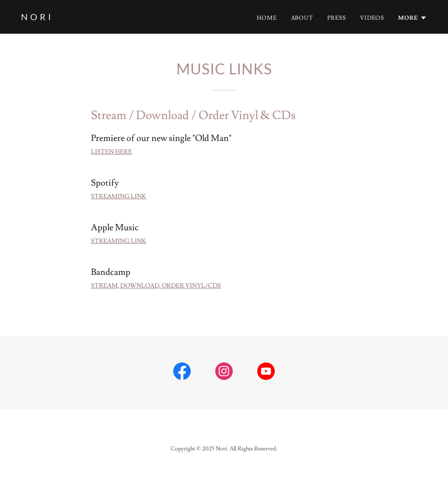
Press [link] (337, 18)
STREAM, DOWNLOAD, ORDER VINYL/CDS (156, 286)
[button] (413, 18)
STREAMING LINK (119, 197)
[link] (36, 18)
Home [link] (267, 18)
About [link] (302, 18)
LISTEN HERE (112, 152)
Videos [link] (372, 18)
